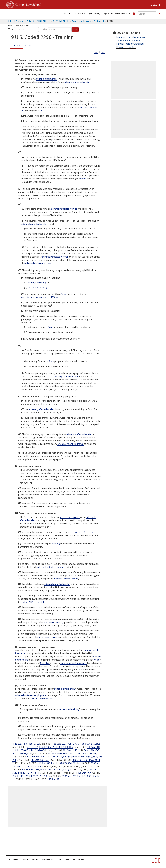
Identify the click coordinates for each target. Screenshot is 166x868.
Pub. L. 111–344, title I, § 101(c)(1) (57, 770)
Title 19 (30, 21)
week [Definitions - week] (96, 660)
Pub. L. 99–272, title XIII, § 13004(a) (56, 747)
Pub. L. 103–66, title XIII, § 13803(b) (80, 753)
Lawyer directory (93, 14)
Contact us (35, 860)
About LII (67, 14)
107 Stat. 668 (33, 757)
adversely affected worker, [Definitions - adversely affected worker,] (77, 82)
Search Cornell (154, 5)
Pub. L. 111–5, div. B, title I (30, 766)
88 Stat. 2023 (60, 744)
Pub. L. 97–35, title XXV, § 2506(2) (84, 744)
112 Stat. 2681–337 (40, 760)
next (103, 52)
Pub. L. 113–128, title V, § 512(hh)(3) (30, 776)
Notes (28, 45)
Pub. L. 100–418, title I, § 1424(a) (28, 750)
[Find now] (159, 14)
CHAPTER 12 (43, 21)
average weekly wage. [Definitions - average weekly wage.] (42, 698)
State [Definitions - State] (64, 294)
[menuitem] (67, 14)
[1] (41, 110)
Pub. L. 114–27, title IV (88, 776)
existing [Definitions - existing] (56, 544)
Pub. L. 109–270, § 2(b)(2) (63, 763)
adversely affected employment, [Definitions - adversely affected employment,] (31, 695)
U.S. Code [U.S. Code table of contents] (19, 21)
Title (11, 29)
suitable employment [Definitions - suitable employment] (47, 79)
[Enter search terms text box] (147, 14)
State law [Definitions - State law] (45, 663)
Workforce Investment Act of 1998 (38, 297)
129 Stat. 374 (54, 779)
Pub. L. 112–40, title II (29, 773)
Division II (99, 21)
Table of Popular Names (128, 41)
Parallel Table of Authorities (130, 44)
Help (59, 860)
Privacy (81, 860)
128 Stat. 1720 (69, 776)
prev (96, 52)
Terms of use (69, 860)
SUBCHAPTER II (61, 21)
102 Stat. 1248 (70, 750)
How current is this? (126, 47)
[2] (57, 297)
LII (10, 21)
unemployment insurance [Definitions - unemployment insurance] (70, 444)
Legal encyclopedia (111, 14)
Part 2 (75, 21)
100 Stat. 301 (94, 747)
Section (43, 29)
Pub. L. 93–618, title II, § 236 (27, 744)
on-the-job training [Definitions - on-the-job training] (37, 282)
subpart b (86, 21)
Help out (125, 14)
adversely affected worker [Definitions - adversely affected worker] (64, 209)
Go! (75, 29)
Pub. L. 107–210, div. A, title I (86, 760)
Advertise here (48, 860)
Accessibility (13, 860)
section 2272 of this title (33, 602)
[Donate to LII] (134, 14)
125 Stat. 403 (84, 773)
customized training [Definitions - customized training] (38, 288)
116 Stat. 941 (44, 763)
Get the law (78, 14)
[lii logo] (17, 13)
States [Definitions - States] (83, 179)
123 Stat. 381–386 (31, 770)
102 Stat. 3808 (55, 753)
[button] (159, 14)
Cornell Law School (28, 4)
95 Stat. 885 (33, 747)
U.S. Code (16, 45)
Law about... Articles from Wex (131, 37)
